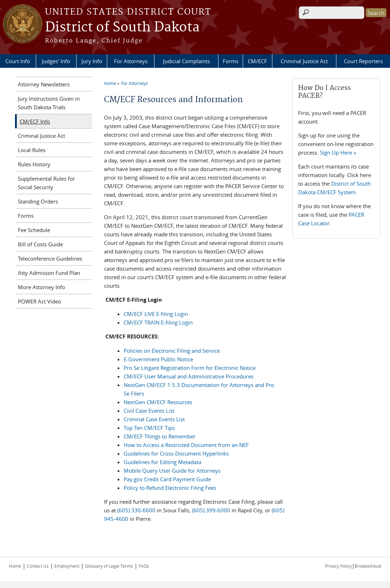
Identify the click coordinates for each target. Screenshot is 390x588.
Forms (231, 61)
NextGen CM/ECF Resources (158, 402)
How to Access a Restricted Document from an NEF (186, 445)
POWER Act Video (40, 301)
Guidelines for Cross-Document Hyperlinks (176, 453)
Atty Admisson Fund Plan (49, 273)
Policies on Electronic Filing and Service (172, 351)
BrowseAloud (368, 566)
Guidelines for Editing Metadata (162, 462)
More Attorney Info (41, 287)
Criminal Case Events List (154, 419)
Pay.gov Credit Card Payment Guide (167, 479)
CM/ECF (257, 61)
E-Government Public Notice (158, 359)
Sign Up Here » (338, 152)
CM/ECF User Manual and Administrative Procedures (189, 376)
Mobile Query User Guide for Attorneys (172, 471)
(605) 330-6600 (136, 510)
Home (110, 83)
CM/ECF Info (35, 121)
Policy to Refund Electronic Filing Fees (170, 488)
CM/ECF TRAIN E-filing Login (158, 322)
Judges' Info (56, 61)
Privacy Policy (338, 566)
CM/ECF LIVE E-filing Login (156, 314)
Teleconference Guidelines (50, 258)
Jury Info (92, 61)
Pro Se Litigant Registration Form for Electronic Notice (190, 368)
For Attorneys (131, 61)
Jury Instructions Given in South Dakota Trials (49, 103)
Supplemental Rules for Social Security (46, 183)
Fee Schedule (34, 230)
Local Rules (32, 150)
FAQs (144, 566)
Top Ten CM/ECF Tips (149, 428)
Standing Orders (38, 201)
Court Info (18, 61)
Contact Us (38, 566)
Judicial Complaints (186, 61)
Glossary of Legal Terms (109, 566)
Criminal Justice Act (304, 61)
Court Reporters (363, 61)
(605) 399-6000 (212, 510)
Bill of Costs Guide (40, 244)
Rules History (34, 164)
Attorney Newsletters (44, 84)
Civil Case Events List (149, 411)
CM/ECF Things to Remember (160, 436)
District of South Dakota (122, 27)
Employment (67, 566)
